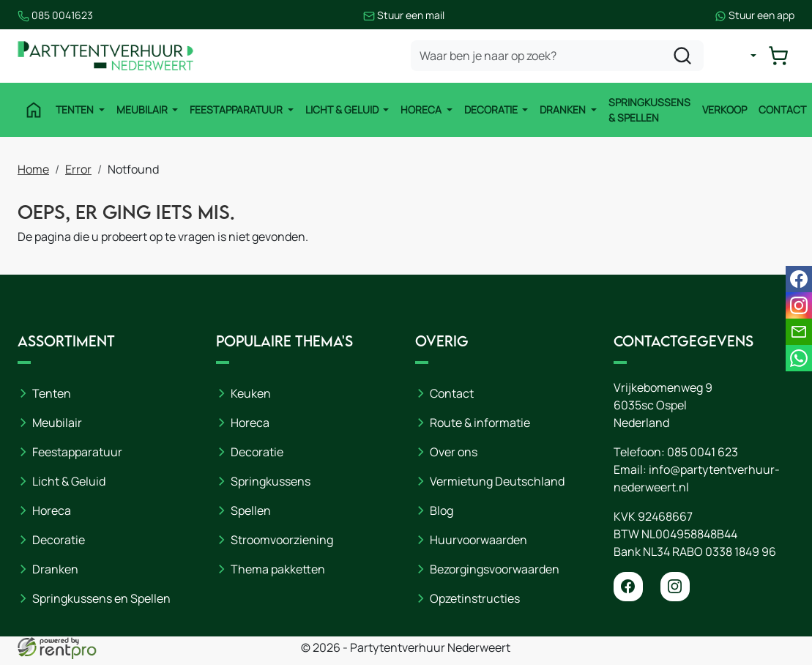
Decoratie (492, 109)
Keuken (251, 393)
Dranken (564, 109)
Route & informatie (480, 423)
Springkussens (271, 481)
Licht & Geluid (343, 109)
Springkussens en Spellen (101, 598)
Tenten (76, 109)
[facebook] (628, 587)
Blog (442, 510)
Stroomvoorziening (282, 540)
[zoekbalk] (557, 56)
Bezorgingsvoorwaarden (495, 569)
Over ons (454, 452)
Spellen (251, 510)
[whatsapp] (799, 358)
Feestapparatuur (237, 109)
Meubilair (143, 109)
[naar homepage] (105, 56)
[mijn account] (742, 56)
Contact (782, 109)
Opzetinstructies (475, 598)
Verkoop (725, 109)
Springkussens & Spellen (649, 110)
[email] (799, 332)
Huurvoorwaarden (478, 540)
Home (33, 169)
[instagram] (675, 587)
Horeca (422, 109)
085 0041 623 (703, 452)
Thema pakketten (278, 569)
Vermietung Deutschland (497, 481)
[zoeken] (682, 56)
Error (78, 169)
